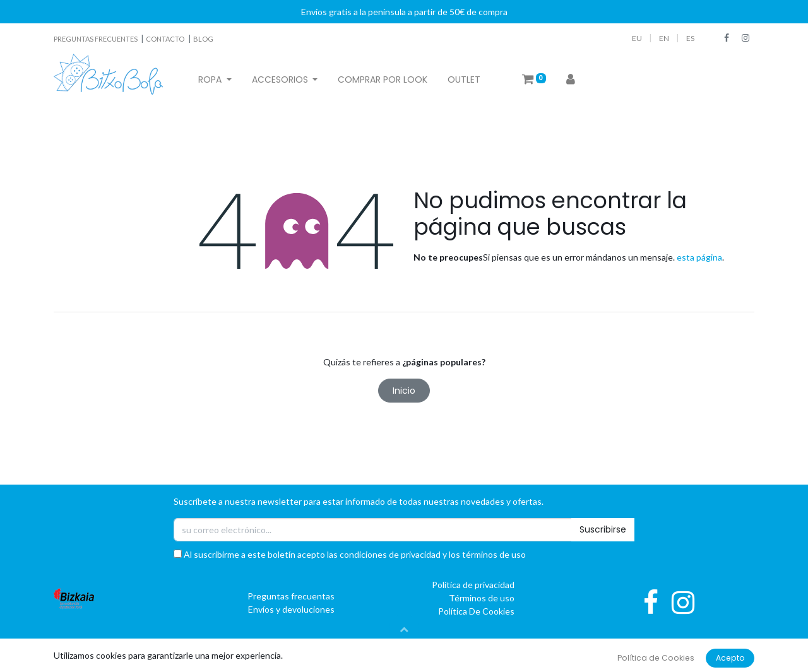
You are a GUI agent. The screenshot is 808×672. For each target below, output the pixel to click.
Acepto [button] (730, 658)
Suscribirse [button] (603, 529)
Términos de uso (482, 598)
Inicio (404, 391)
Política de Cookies (656, 658)
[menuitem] (383, 80)
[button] (404, 629)
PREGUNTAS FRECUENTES (96, 39)
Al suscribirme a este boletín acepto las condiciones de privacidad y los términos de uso (350, 554)
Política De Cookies (476, 611)
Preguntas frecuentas (291, 596)
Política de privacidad (473, 585)
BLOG (203, 39)
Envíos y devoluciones (291, 609)
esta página (699, 257)
